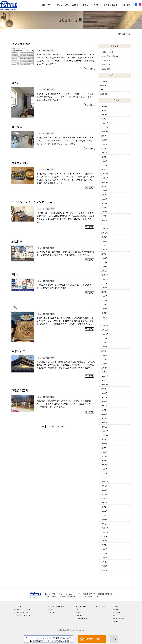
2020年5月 (103, 406)
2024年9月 (103, 186)
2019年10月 (104, 435)
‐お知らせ (78, 612)
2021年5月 (103, 355)
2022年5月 (103, 305)
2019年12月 (104, 427)
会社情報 (126, 5)
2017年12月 (104, 528)
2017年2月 (103, 570)
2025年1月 (103, 170)
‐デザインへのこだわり (22, 609)
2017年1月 (103, 574)
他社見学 (17, 127)
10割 (14, 307)
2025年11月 (104, 127)
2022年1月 (103, 321)
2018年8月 (103, 494)
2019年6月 (103, 452)
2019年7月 (103, 448)
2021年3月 (103, 364)
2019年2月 (103, 469)
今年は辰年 (18, 351)
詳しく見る (89, 69)
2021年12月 (104, 326)
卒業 (108, 60)
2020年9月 (103, 389)
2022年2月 (103, 317)
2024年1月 (103, 220)
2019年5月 (103, 456)
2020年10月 (104, 385)
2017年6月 (103, 553)
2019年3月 (103, 465)
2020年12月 (104, 376)
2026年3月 (103, 111)
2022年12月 (104, 275)
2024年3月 (103, 212)
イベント (97, 5)
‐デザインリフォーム (21, 612)
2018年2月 (103, 520)
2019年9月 (103, 440)
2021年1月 (103, 372)
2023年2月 (103, 267)
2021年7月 (103, 347)
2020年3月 (103, 414)
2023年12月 (104, 224)
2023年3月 (103, 262)
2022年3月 (103, 313)
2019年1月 (103, 473)
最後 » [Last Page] (63, 426)
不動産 (85, 5)
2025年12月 (104, 123)
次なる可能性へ (112, 56)
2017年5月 (103, 558)
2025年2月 (103, 165)
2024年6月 (103, 199)
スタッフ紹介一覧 (80, 607)
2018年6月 (103, 503)
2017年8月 (103, 545)
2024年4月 (103, 208)
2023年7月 (103, 246)
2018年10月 (104, 486)
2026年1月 (103, 119)
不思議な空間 (20, 390)
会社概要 (115, 609)
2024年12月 (104, 174)
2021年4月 (103, 359)
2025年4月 (103, 157)
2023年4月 (103, 258)
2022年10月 (104, 283)
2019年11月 (104, 431)
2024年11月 (104, 178)
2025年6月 (103, 148)
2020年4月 (103, 410)
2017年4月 (103, 562)
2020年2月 (103, 418)
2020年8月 (103, 393)
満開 (108, 69)
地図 (114, 615)
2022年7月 (103, 296)
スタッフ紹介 (111, 5)
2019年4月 (103, 461)
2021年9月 (103, 338)
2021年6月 (103, 351)
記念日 (109, 65)
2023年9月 (103, 237)
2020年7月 (103, 397)
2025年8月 (103, 140)
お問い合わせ (100, 607)
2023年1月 (103, 271)
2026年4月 (103, 106)
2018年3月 (103, 515)
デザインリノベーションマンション (33, 202)
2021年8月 (103, 343)
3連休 (15, 274)
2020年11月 (104, 381)
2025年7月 (103, 144)
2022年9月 (103, 288)
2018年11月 (104, 482)
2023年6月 (103, 250)
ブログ (102, 90)
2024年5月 (103, 203)
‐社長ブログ (79, 615)
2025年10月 (104, 132)
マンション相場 (21, 44)
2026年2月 (103, 115)
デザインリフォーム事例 (67, 5)
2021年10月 (104, 334)
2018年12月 (104, 477)
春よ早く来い (20, 163)
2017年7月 (103, 549)
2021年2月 (103, 368)
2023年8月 (103, 241)
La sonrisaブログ (106, 81)
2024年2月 (103, 216)
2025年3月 (103, 161)
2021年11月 (104, 330)
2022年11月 (104, 279)
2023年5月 (103, 254)
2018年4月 (103, 511)
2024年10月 (104, 182)
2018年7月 (103, 499)
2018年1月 (103, 524)
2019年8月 (103, 444)
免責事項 (115, 621)
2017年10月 (104, 537)
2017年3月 (103, 566)
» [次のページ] (58, 426)
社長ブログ (104, 94)
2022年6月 (103, 300)
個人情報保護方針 (118, 618)
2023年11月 (104, 229)
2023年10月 (104, 233)
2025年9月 (103, 136)
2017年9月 (103, 541)
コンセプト (47, 5)
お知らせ (103, 86)
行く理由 (110, 52)
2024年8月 (103, 191)
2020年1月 (103, 423)
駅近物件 (17, 241)
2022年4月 (103, 309)
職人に (15, 83)
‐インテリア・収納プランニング (25, 615)
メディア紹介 (117, 612)
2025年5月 (103, 153)
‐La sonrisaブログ (81, 618)
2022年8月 (103, 292)
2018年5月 (103, 507)
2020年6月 (103, 402)
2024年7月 (103, 195)
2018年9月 (103, 490)
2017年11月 (104, 532)
